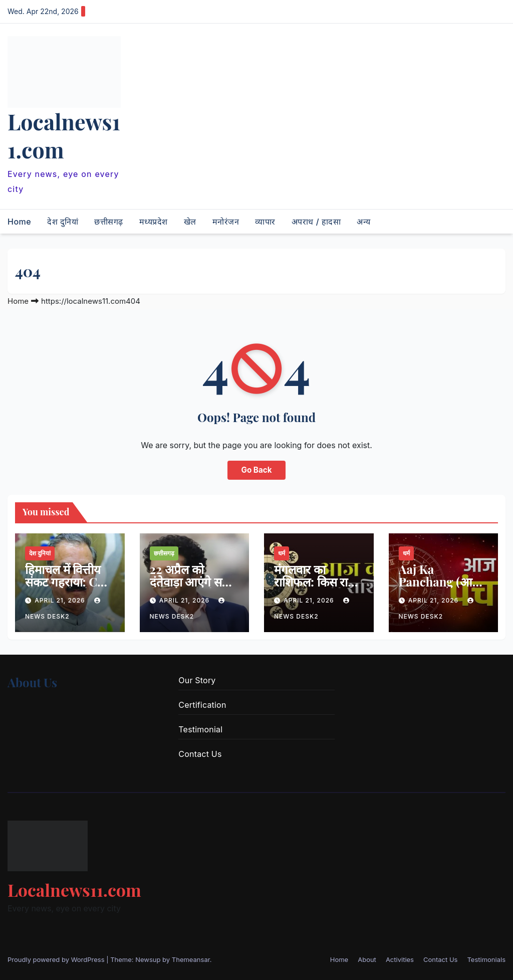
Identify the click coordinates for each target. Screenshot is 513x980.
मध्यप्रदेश (154, 222)
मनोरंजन (226, 222)
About (367, 959)
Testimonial (200, 729)
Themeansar (191, 959)
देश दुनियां (63, 222)
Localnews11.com (64, 135)
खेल (190, 222)
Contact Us (200, 754)
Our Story (197, 680)
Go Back (257, 470)
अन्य (364, 222)
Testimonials (486, 959)
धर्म (282, 553)
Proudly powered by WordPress (57, 959)
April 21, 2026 (61, 600)
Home (19, 222)
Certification (202, 705)
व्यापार (265, 222)
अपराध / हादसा (316, 222)
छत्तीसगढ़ (109, 222)
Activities (400, 959)
